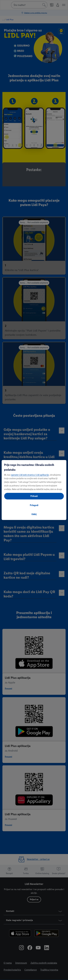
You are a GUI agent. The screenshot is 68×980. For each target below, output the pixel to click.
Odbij (34, 514)
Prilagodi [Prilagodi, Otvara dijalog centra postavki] (34, 505)
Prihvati (34, 496)
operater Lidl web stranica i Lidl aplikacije (30, 475)
